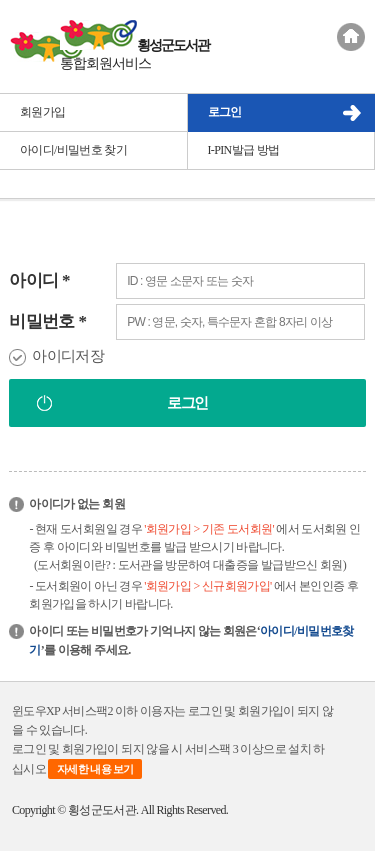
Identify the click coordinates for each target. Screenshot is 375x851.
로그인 (225, 112)
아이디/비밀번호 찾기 (73, 150)
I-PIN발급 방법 (244, 150)
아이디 (39, 280)
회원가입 (42, 112)
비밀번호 (47, 321)
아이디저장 (68, 356)
